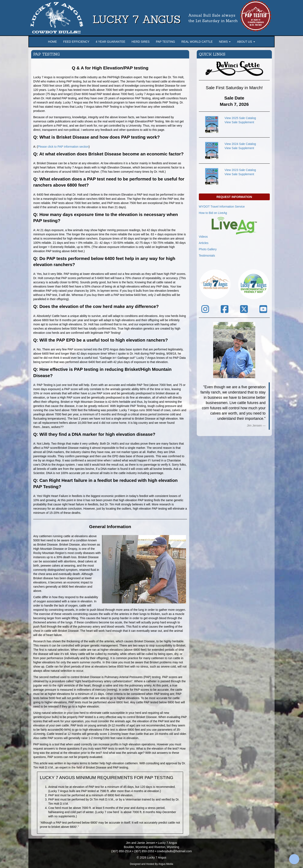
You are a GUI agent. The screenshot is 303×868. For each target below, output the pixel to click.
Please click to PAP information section (63, 147)
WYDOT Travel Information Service (222, 207)
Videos (203, 237)
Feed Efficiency (76, 42)
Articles (204, 243)
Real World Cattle (197, 42)
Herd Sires (141, 42)
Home (52, 42)
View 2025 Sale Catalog (240, 118)
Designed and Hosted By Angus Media (151, 864)
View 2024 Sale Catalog (240, 144)
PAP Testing (165, 42)
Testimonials (207, 256)
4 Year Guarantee (111, 42)
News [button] (225, 42)
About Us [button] (246, 42)
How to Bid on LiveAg (213, 213)
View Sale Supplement (239, 122)
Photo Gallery (208, 249)
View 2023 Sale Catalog (240, 170)
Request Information (234, 197)
